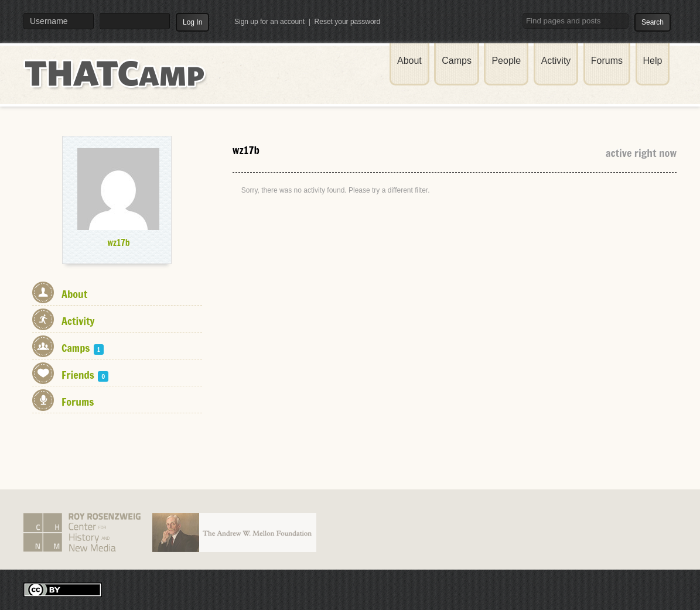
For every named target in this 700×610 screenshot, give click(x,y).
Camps (457, 61)
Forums (607, 61)
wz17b (118, 243)
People (506, 61)
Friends (85, 375)
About (409, 61)
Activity (556, 61)
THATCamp (117, 81)
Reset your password (348, 22)
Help (653, 61)
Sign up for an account (269, 22)
